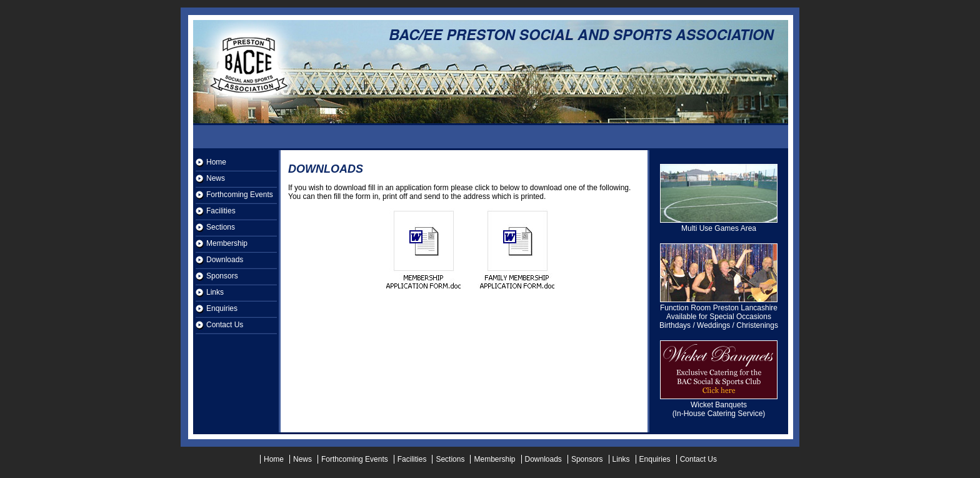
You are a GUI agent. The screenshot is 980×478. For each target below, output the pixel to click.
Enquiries (222, 308)
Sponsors (222, 276)
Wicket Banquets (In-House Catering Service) (719, 406)
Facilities (221, 211)
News (216, 178)
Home (216, 162)
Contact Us (225, 325)
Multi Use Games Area (719, 225)
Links (215, 292)
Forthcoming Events (240, 195)
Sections (221, 227)
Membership (227, 243)
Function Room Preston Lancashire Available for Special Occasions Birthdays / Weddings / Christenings (719, 313)
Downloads (225, 260)
